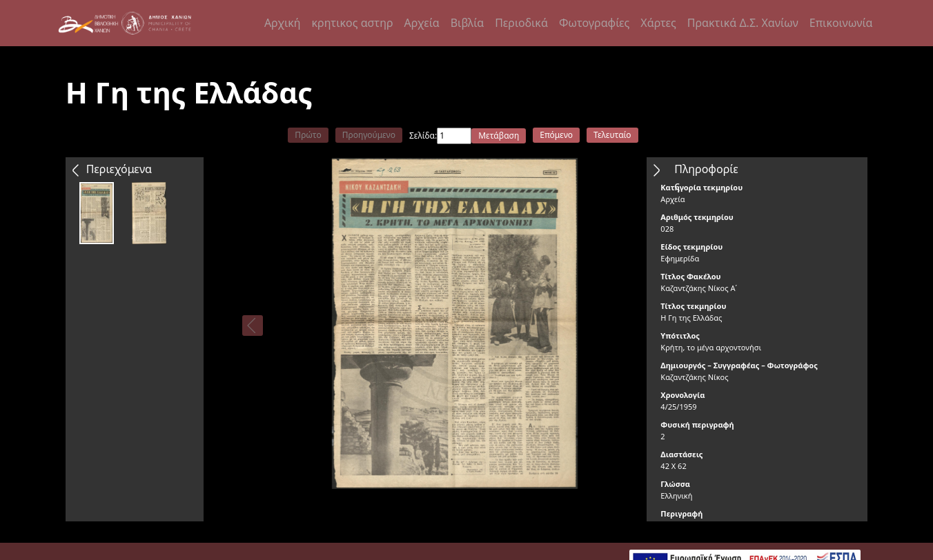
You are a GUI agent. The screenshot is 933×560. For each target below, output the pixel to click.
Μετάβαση (499, 136)
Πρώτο (308, 135)
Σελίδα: (423, 136)
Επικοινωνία (841, 23)
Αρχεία (422, 23)
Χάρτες (658, 23)
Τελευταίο (612, 135)
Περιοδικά (521, 23)
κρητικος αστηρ (352, 23)
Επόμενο (556, 135)
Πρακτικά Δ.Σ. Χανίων (743, 23)
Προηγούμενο (369, 135)
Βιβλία (467, 23)
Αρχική (283, 23)
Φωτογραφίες (594, 23)
